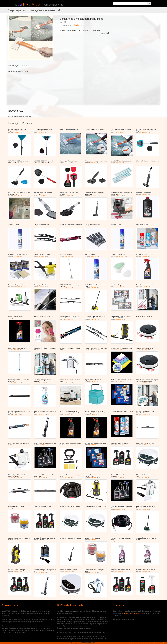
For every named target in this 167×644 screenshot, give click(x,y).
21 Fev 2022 (42, 196)
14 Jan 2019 (144, 132)
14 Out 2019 (68, 351)
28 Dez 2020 (42, 414)
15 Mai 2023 (68, 541)
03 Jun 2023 (94, 540)
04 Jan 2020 (119, 350)
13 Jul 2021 (119, 445)
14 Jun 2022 (17, 508)
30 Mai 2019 (144, 318)
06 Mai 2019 (119, 319)
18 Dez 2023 (93, 196)
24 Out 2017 (20, 286)
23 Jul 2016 (144, 194)
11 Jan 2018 (16, 164)
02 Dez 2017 (42, 286)
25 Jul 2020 (144, 383)
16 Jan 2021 (68, 414)
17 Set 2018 (42, 164)
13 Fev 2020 (16, 383)
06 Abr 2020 (67, 383)
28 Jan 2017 (94, 226)
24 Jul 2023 (119, 541)
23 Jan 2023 (93, 508)
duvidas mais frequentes (131, 613)
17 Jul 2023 (144, 541)
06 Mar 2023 (119, 509)
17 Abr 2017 (42, 256)
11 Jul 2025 (144, 571)
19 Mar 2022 (119, 478)
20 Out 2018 (17, 318)
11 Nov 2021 (16, 478)
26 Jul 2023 (17, 571)
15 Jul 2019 (16, 350)
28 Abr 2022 (144, 478)
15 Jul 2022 (42, 508)
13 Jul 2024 (119, 571)
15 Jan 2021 (94, 414)
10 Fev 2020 (42, 383)
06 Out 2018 (94, 131)
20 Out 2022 (68, 508)
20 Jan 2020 (144, 350)
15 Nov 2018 (68, 319)
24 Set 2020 (67, 164)
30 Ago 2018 (119, 163)
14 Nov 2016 (42, 226)
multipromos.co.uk (158, 643)
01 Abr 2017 (17, 256)
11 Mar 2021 (16, 446)
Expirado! (78, 25)
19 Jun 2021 (94, 445)
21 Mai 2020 (93, 381)
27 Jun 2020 (119, 381)
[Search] (149, 4)
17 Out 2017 (122, 256)
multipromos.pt (134, 643)
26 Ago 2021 (144, 445)
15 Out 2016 (17, 226)
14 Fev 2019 (93, 319)
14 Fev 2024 (119, 196)
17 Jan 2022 (144, 164)
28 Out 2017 (145, 256)
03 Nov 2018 (42, 318)
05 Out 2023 (68, 571)
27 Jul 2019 (42, 351)
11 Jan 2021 (42, 132)
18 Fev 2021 (144, 414)
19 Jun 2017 (68, 256)
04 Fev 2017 (119, 226)
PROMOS (32, 4)
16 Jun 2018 (119, 286)
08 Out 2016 (68, 131)
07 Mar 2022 (68, 478)
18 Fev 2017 (145, 226)
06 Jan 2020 (16, 132)
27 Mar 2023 (42, 541)
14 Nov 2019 (93, 351)
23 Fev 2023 (68, 196)
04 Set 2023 (42, 573)
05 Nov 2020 (16, 414)
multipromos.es (146, 643)
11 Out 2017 (94, 256)
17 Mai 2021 (68, 446)
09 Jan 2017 (93, 163)
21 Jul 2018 (144, 286)
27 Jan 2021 (119, 413)
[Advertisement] (135, 30)
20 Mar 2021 (42, 445)
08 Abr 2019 (16, 196)
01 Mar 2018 (93, 288)
